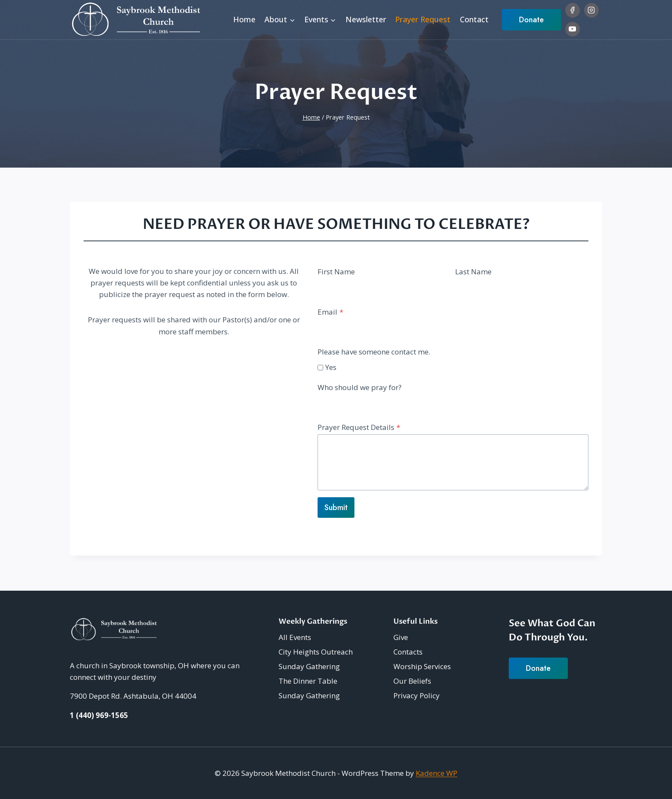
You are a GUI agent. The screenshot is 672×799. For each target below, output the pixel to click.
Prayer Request (423, 19)
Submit (336, 508)
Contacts (408, 652)
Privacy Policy (417, 695)
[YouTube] (573, 29)
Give (401, 637)
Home (244, 19)
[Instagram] (591, 10)
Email (330, 313)
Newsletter (366, 19)
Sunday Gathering (309, 666)
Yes (331, 368)
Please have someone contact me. (374, 353)
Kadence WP (436, 773)
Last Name (473, 272)
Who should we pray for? (360, 388)
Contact (474, 19)
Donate (531, 20)
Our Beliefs (412, 681)
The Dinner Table (308, 681)
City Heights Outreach (316, 652)
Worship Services (422, 666)
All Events (295, 637)
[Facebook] (573, 10)
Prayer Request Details (359, 428)
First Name (336, 272)
